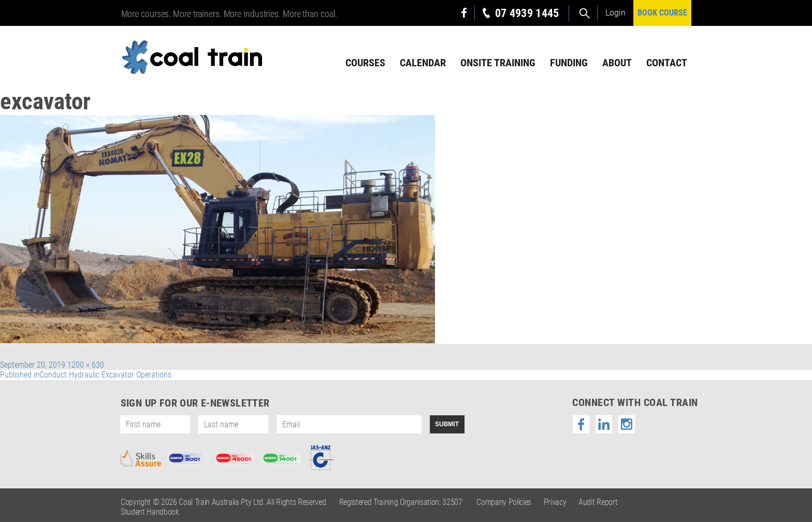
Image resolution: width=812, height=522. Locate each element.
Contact (667, 63)
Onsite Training (498, 63)
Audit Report (598, 502)
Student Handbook (150, 512)
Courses (365, 63)
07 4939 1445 (527, 13)
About (617, 63)
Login (615, 13)
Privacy (555, 502)
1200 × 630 (86, 365)
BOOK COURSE (662, 13)
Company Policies (504, 502)
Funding (569, 63)
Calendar (423, 63)
